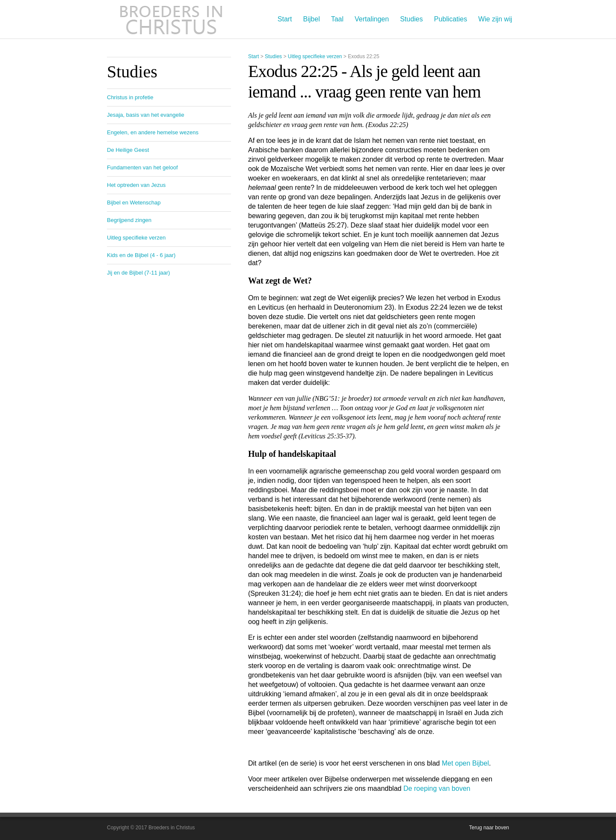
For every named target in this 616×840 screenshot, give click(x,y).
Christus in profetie (130, 97)
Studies (411, 19)
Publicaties (451, 19)
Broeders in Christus (171, 19)
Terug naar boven (489, 828)
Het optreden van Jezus (136, 185)
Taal (337, 19)
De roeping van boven (437, 788)
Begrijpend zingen (129, 220)
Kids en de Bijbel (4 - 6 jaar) (141, 255)
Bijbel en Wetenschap (134, 203)
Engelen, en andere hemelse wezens (153, 132)
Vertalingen (372, 19)
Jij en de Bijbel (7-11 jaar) (138, 273)
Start (285, 19)
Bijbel (312, 19)
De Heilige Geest (128, 150)
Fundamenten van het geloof (142, 167)
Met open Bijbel (465, 763)
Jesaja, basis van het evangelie (146, 115)
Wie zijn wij (495, 19)
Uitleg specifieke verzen (315, 56)
